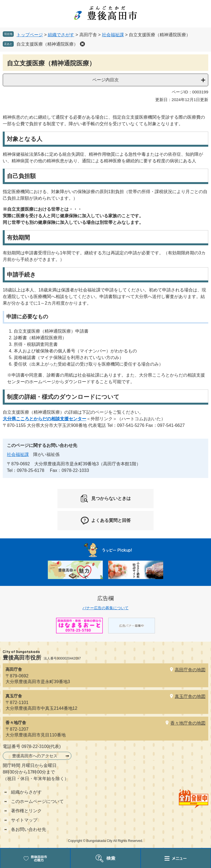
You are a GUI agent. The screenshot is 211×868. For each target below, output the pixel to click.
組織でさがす (61, 35)
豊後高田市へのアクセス (35, 756)
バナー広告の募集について (105, 608)
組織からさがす (26, 792)
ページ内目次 (105, 80)
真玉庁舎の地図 (190, 696)
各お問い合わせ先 (29, 829)
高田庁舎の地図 (190, 670)
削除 (82, 44)
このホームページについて (37, 801)
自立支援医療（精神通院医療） (47, 44)
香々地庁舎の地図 (188, 723)
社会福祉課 (113, 35)
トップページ (30, 35)
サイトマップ (24, 820)
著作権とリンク (26, 811)
